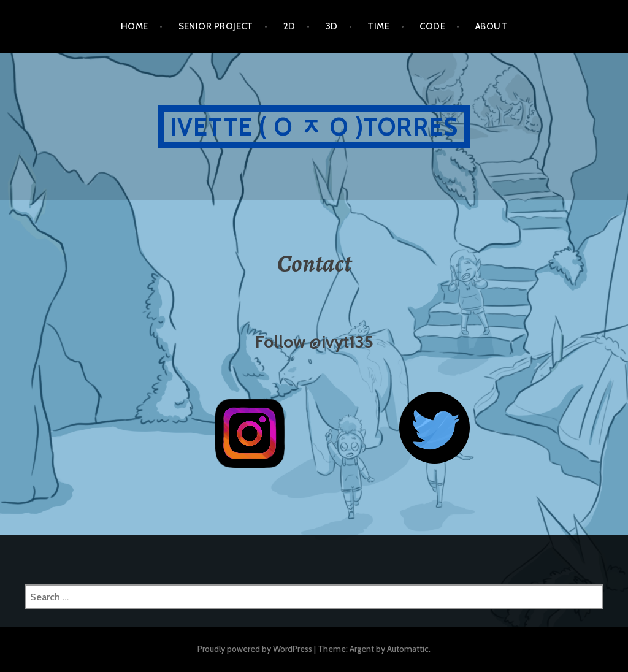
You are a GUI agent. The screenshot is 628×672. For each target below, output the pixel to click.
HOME (135, 26)
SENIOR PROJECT (216, 26)
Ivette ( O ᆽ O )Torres (314, 127)
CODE (432, 26)
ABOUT (491, 26)
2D (289, 26)
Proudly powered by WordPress (255, 649)
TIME (378, 26)
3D (332, 26)
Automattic (408, 649)
